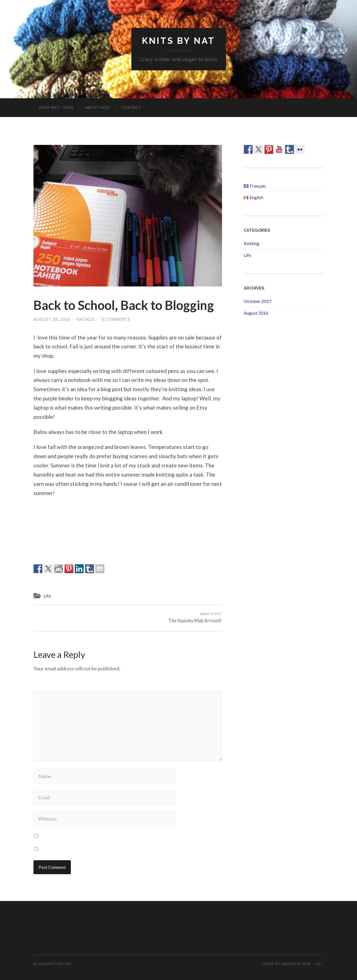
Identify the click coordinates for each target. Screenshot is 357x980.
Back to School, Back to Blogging (124, 305)
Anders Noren (296, 964)
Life (47, 596)
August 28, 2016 (52, 319)
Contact (132, 107)
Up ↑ (320, 964)
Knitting (252, 243)
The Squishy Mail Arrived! (195, 618)
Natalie (86, 319)
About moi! (98, 107)
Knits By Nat (178, 41)
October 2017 (258, 301)
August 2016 (256, 313)
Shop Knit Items (56, 107)
